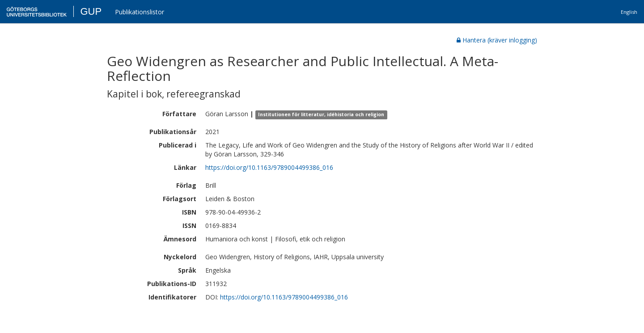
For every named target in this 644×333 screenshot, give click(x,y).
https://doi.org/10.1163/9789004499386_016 (269, 167)
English (629, 12)
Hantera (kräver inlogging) (497, 40)
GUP (91, 11)
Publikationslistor (140, 12)
